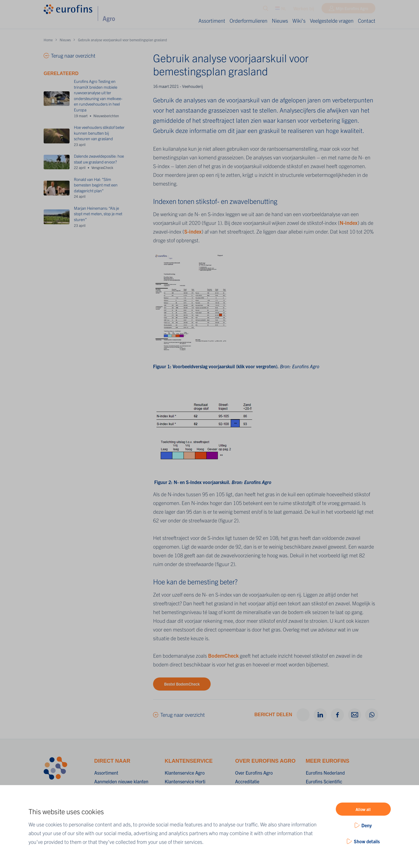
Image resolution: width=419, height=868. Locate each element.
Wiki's (299, 21)
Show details (367, 841)
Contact (367, 21)
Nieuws (280, 21)
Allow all (363, 809)
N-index (349, 223)
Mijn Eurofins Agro (352, 10)
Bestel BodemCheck (182, 684)
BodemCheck (223, 656)
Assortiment (212, 21)
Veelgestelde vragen (332, 21)
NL (281, 10)
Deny (367, 825)
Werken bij (304, 10)
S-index (193, 231)
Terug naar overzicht (183, 715)
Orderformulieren (248, 21)
